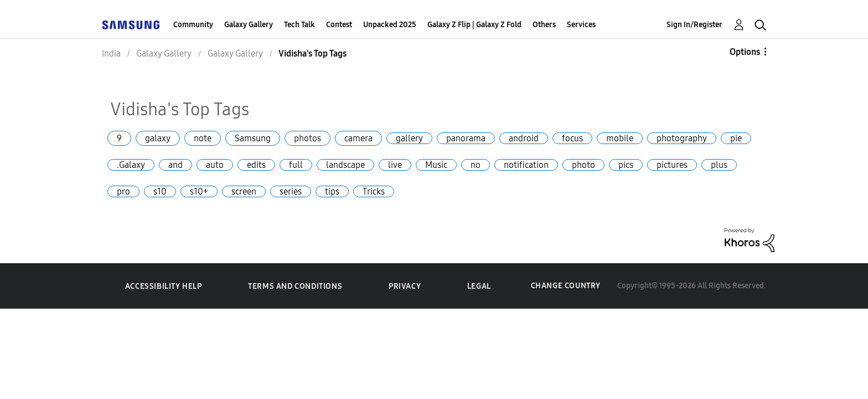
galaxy (158, 138)
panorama (466, 138)
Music (436, 165)
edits (256, 165)
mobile (620, 138)
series (291, 191)
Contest (339, 25)
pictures (672, 165)
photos (308, 138)
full (296, 165)
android (524, 138)
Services (581, 25)
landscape (345, 165)
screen (244, 191)
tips (332, 191)
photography (682, 138)
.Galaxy (131, 165)
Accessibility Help (164, 286)
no (476, 165)
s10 (160, 191)
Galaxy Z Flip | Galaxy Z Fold (474, 25)
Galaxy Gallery (249, 25)
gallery (409, 138)
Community (193, 25)
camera (358, 138)
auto (215, 165)
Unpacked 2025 (390, 25)
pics (626, 165)
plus (719, 165)
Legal (479, 286)
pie (736, 138)
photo (583, 165)
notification (526, 165)
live (395, 165)
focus (572, 138)
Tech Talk (299, 25)
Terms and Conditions (295, 286)
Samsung (253, 138)
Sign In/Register (694, 25)
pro (123, 191)
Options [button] (745, 52)
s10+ (199, 191)
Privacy (405, 286)
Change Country (566, 286)
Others (544, 25)
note (203, 138)
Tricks (374, 191)
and (175, 165)
